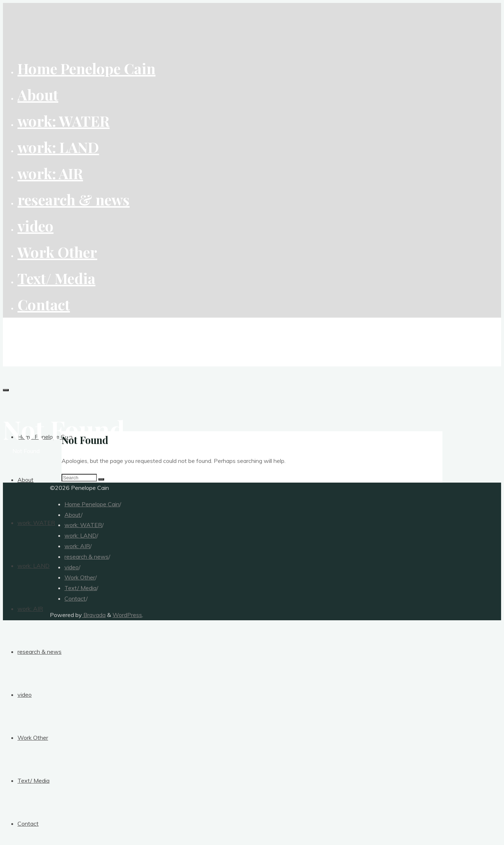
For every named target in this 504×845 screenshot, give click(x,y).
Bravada (94, 615)
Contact (75, 598)
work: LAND (80, 535)
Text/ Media (80, 588)
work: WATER (83, 525)
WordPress (127, 615)
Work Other (80, 577)
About (73, 515)
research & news (86, 557)
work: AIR (77, 546)
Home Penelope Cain (92, 504)
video (72, 567)
